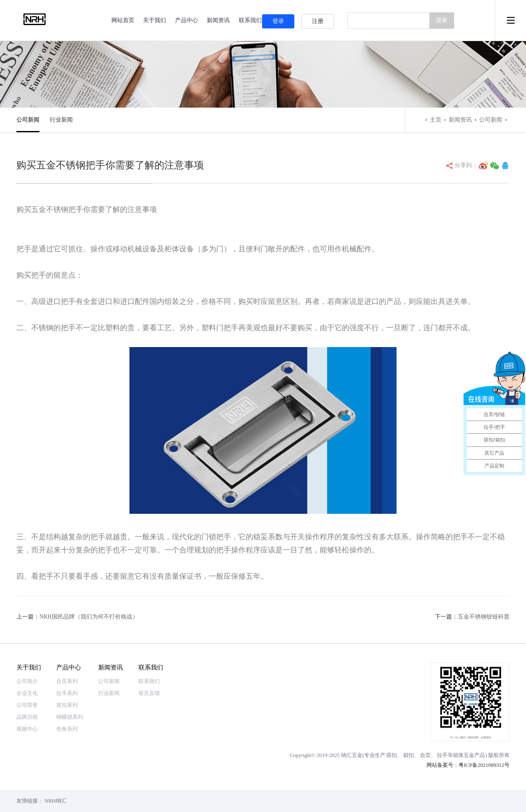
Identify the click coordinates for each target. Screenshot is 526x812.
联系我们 (151, 667)
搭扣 (392, 755)
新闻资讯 (218, 20)
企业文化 (27, 693)
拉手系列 (67, 693)
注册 (318, 21)
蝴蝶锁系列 (70, 717)
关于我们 (155, 20)
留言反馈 (149, 693)
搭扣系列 (67, 705)
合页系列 (67, 681)
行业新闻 (61, 120)
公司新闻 (28, 120)
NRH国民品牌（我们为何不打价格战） (89, 617)
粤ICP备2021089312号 (484, 765)
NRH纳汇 (55, 801)
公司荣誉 (27, 705)
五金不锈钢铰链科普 (484, 617)
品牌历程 (27, 717)
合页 (425, 755)
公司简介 (27, 681)
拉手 (442, 755)
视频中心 (27, 729)
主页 (436, 120)
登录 (278, 21)
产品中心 (187, 20)
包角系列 (67, 729)
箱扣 (408, 755)
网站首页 (123, 20)
